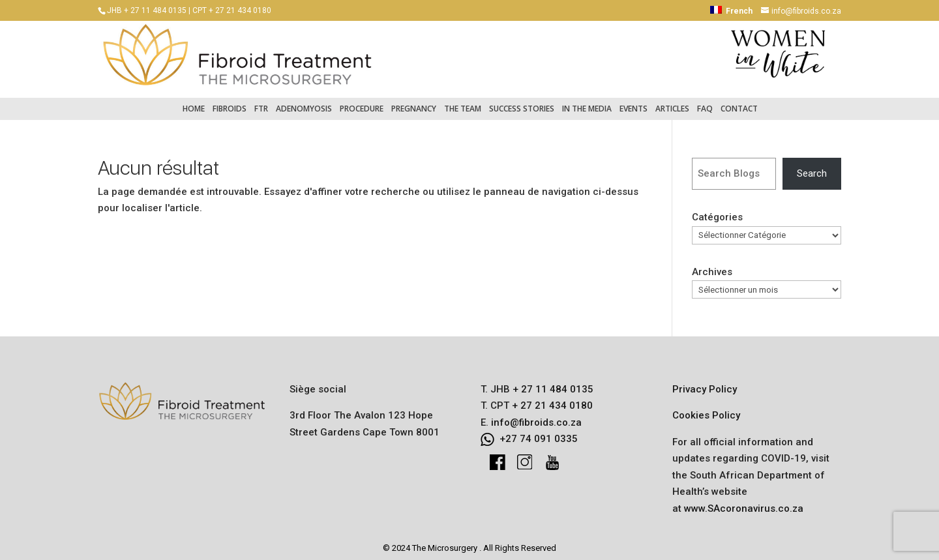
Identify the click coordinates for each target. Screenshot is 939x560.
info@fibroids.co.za (536, 416)
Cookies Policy (706, 409)
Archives (712, 265)
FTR (261, 102)
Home (194, 102)
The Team (463, 102)
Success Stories (522, 102)
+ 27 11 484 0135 (552, 383)
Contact (739, 102)
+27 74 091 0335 (539, 432)
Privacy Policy (705, 383)
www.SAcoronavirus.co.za (744, 502)
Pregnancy (414, 102)
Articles (672, 102)
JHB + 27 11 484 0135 (147, 10)
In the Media (587, 102)
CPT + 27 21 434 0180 (232, 10)
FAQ (705, 102)
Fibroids (230, 102)
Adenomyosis (304, 102)
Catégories (717, 211)
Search (812, 167)
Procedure (362, 102)
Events (633, 102)
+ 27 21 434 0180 (551, 399)
